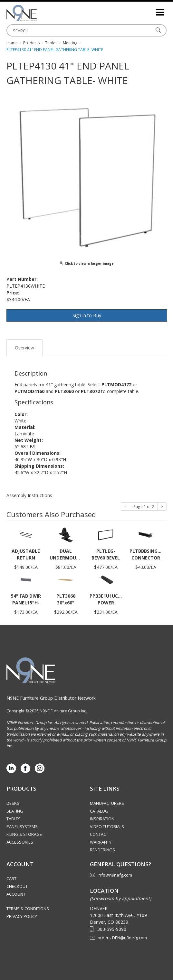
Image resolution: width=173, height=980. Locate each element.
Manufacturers (107, 803)
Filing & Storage (24, 834)
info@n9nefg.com (115, 875)
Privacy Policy (22, 916)
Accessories (20, 842)
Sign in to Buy (87, 315)
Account (16, 894)
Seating (15, 811)
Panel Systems (22, 826)
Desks (13, 803)
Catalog (99, 811)
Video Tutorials (107, 826)
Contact (99, 834)
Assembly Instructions (29, 495)
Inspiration (102, 819)
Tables (14, 819)
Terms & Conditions (28, 909)
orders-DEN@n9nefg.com (122, 938)
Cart (11, 879)
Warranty (101, 842)
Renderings (102, 850)
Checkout (17, 886)
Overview (24, 348)
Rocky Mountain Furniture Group (39, 13)
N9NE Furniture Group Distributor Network (51, 698)
